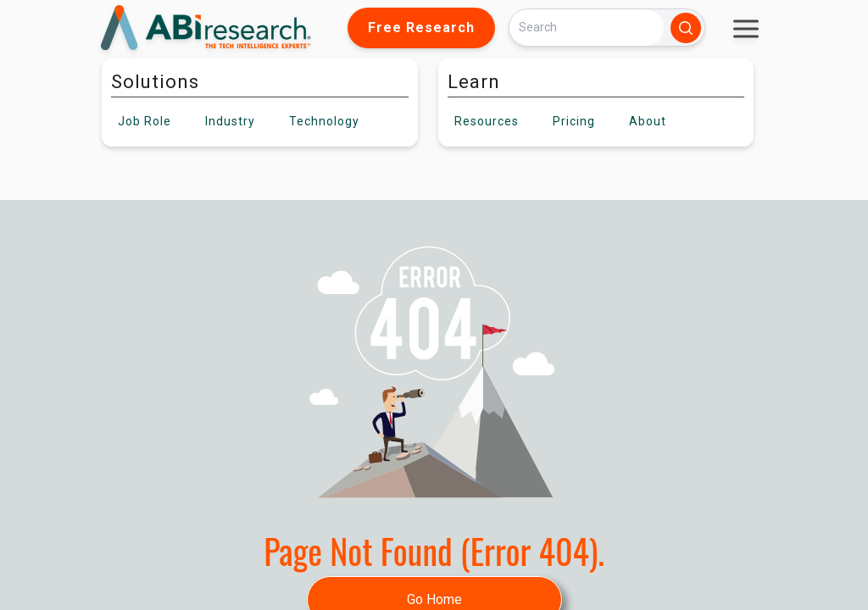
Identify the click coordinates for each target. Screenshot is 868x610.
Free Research (421, 28)
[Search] (587, 28)
